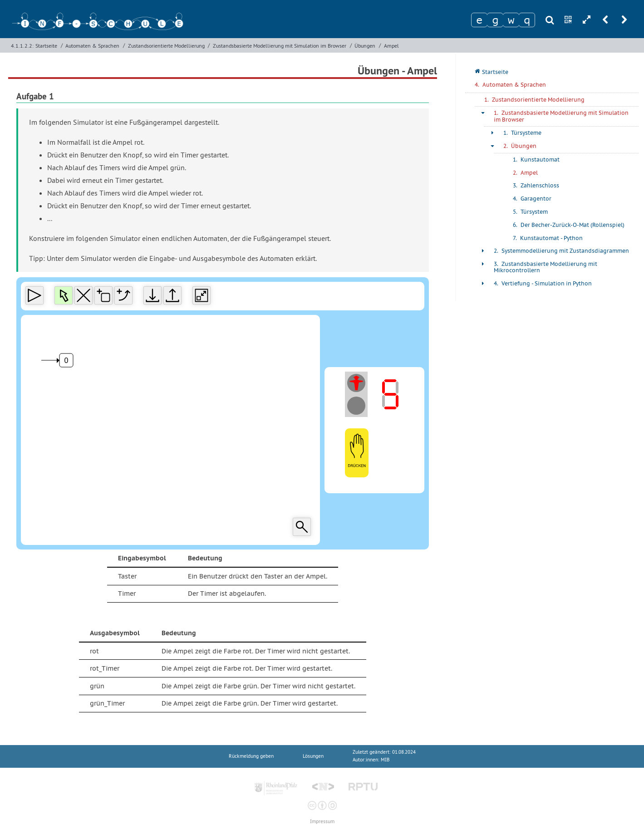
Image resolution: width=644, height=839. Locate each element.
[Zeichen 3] (511, 20)
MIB (385, 760)
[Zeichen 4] (527, 20)
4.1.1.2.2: (22, 46)
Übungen (365, 46)
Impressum (322, 822)
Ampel (391, 46)
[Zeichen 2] (495, 20)
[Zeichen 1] (479, 20)
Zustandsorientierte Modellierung (166, 46)
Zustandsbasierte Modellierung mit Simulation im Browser (280, 46)
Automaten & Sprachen (92, 46)
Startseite (46, 46)
